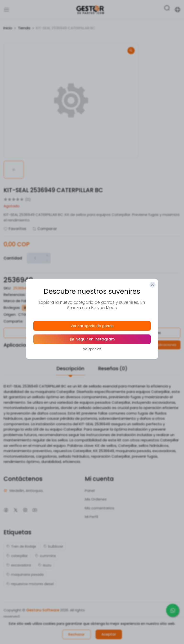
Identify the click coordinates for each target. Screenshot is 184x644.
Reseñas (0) (113, 368)
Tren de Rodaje (21, 546)
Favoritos (15, 229)
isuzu (45, 565)
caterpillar (17, 556)
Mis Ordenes (96, 499)
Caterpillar (53, 301)
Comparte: (13, 321)
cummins (45, 556)
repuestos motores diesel (30, 584)
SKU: (7, 288)
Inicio (8, 28)
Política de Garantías (46, 333)
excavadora (19, 565)
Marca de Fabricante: (22, 301)
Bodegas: (12, 308)
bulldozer (53, 546)
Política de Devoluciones (138, 333)
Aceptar (109, 634)
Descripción (70, 368)
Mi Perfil (91, 517)
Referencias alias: (19, 295)
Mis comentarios (100, 508)
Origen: (10, 314)
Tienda (24, 28)
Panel (90, 491)
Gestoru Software (43, 610)
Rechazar (77, 634)
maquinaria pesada (25, 575)
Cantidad (13, 258)
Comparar (45, 229)
